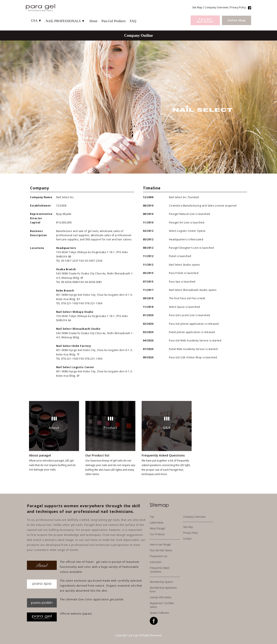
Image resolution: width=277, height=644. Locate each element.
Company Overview (216, 8)
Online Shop (237, 20)
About (93, 21)
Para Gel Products (114, 21)
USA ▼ (36, 21)
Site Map (197, 8)
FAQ (133, 21)
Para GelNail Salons (205, 20)
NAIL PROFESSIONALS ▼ (65, 21)
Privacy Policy (238, 8)
